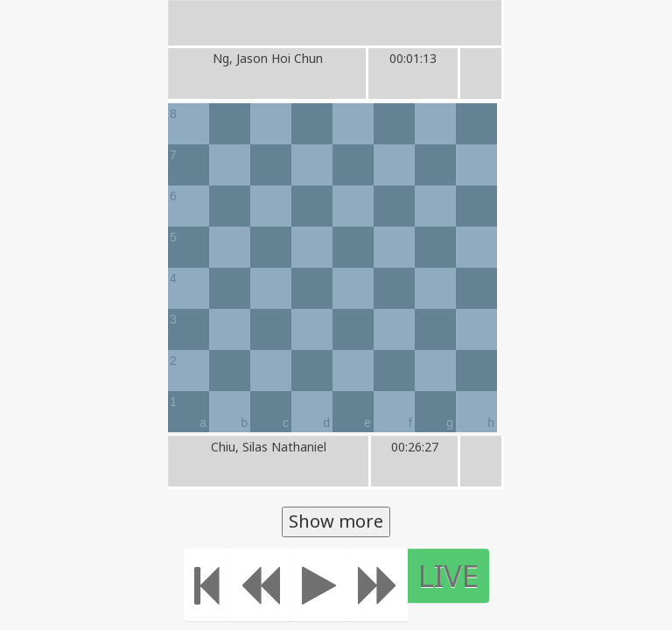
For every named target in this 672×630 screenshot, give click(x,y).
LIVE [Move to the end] (483, 575)
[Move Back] (295, 585)
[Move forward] (413, 585)
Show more (336, 521)
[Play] (354, 585)
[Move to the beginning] (242, 585)
